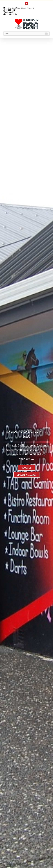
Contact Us (9, 12)
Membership (10, 14)
